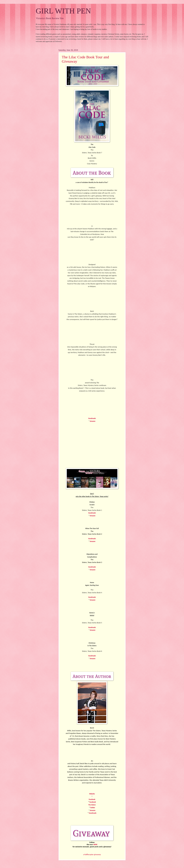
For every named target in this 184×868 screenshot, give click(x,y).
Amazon (93, 421)
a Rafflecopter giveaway (92, 854)
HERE (95, 844)
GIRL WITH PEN (63, 11)
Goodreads (92, 418)
